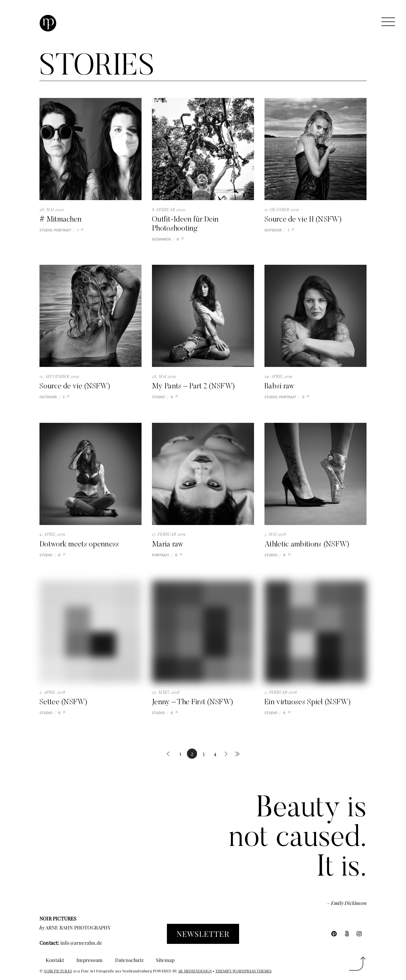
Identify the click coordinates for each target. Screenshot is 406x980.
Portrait (63, 230)
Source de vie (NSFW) (75, 387)
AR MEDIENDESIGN (195, 971)
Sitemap (165, 960)
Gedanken (161, 239)
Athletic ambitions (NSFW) (307, 545)
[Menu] (388, 22)
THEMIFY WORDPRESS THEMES (244, 971)
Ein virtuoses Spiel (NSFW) (308, 703)
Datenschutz (129, 960)
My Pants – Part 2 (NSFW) (193, 387)
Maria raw (168, 545)
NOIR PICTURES (58, 971)
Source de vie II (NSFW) (303, 220)
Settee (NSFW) (63, 703)
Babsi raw (280, 387)
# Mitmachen (60, 220)
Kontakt (55, 960)
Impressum (90, 960)
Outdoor (273, 230)
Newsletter (203, 934)
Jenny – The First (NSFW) (193, 703)
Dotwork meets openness (79, 545)
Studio (46, 230)
